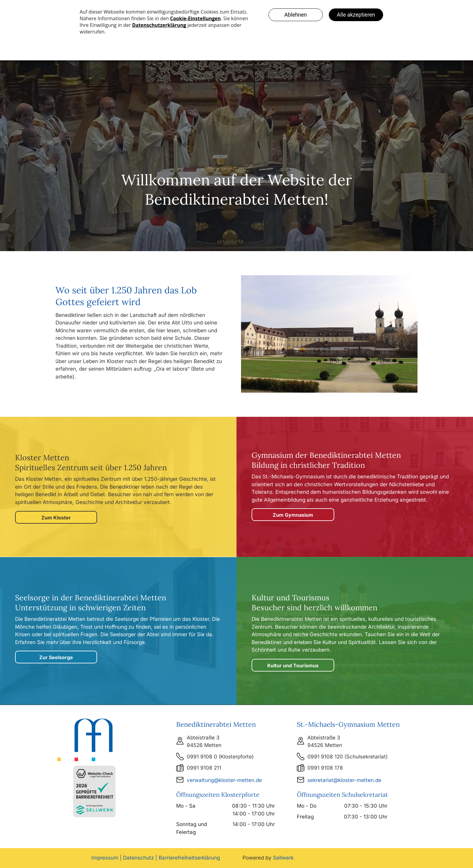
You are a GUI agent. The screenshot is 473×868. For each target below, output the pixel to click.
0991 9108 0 (202, 757)
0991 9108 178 (325, 768)
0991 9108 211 (204, 768)
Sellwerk (283, 858)
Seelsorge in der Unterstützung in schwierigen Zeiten (91, 603)
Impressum (105, 858)
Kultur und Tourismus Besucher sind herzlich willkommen (314, 603)
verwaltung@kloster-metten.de (224, 780)
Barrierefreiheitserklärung (189, 858)
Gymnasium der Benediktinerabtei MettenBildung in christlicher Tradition (326, 460)
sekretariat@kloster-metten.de (344, 780)
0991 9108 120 (325, 757)
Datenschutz (138, 858)
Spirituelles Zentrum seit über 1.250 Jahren (91, 468)
